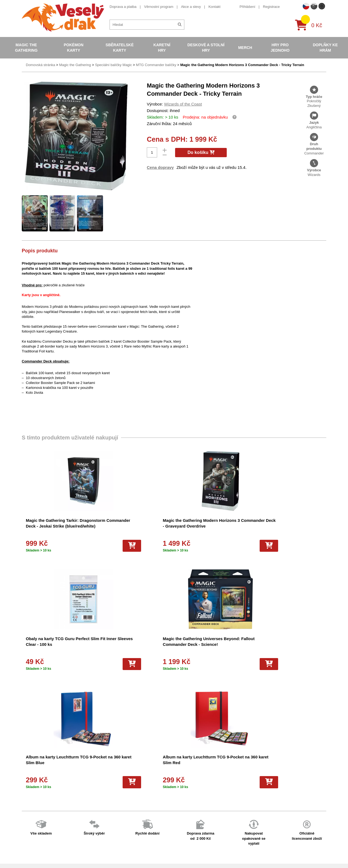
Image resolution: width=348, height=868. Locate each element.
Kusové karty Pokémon (188, 835)
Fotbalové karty (181, 828)
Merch (245, 48)
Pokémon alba (181, 778)
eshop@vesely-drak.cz (268, 778)
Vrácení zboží (106, 806)
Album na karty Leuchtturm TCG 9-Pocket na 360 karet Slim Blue (52, 644)
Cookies (102, 792)
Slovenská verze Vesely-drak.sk (275, 850)
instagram (258, 803)
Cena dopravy (160, 167)
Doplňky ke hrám (325, 48)
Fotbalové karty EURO (187, 842)
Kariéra (101, 813)
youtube (256, 795)
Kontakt (215, 7)
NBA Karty (178, 806)
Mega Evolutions (182, 849)
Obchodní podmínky (111, 771)
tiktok (254, 812)
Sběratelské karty (119, 48)
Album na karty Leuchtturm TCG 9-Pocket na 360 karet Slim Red (131, 644)
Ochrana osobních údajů (115, 828)
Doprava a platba (123, 7)
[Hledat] (180, 25)
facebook (257, 787)
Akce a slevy (191, 7)
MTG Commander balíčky (156, 65)
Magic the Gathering (26, 48)
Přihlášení (247, 7)
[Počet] (152, 152)
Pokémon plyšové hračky (189, 813)
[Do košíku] (73, 546)
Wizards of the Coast (183, 104)
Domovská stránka (41, 65)
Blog (99, 821)
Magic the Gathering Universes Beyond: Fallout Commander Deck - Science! (288, 526)
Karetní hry (162, 48)
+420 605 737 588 (264, 770)
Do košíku (201, 152)
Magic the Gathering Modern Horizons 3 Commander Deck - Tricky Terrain (242, 65)
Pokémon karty (73, 48)
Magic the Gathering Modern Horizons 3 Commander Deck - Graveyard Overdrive (132, 526)
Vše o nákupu (106, 799)
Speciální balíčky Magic (113, 65)
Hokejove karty (181, 785)
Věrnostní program (159, 7)
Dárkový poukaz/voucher (115, 785)
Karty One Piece (182, 821)
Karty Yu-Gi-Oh (181, 799)
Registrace (271, 7)
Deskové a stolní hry (206, 48)
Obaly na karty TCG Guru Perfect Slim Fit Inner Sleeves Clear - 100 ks (206, 526)
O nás (100, 778)
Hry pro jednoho (280, 48)
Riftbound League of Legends (193, 856)
